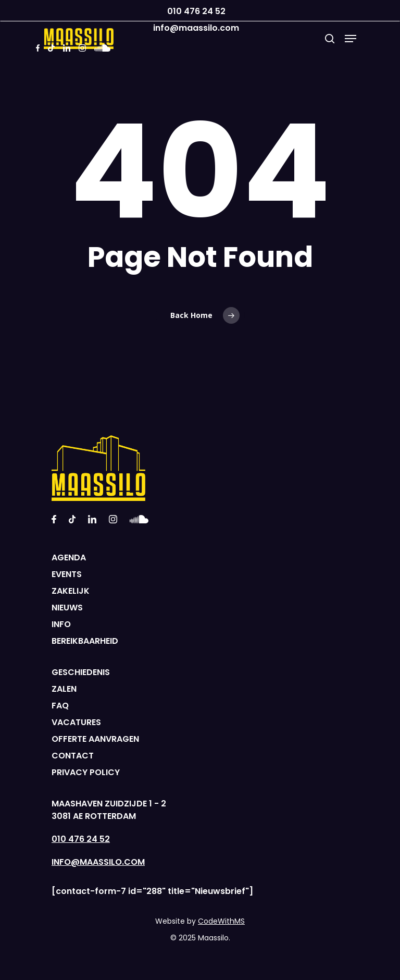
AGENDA (69, 558)
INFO (61, 624)
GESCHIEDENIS (81, 672)
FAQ (60, 706)
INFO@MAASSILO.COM (98, 862)
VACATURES (76, 722)
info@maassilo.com (196, 28)
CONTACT (73, 756)
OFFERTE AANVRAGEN (95, 739)
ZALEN (64, 689)
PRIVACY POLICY (86, 772)
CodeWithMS (221, 921)
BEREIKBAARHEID (85, 641)
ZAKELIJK (71, 591)
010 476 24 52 (196, 11)
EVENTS (67, 574)
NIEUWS (67, 608)
